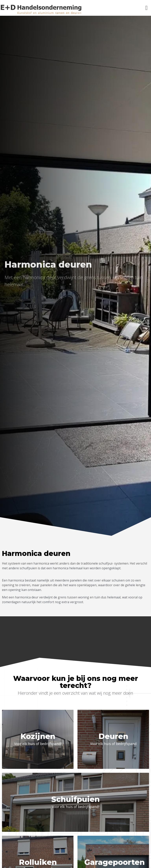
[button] (146, 8)
